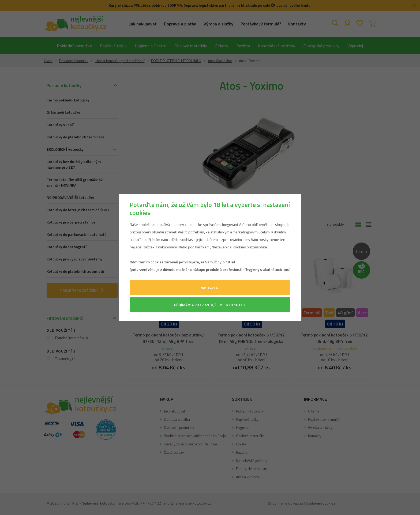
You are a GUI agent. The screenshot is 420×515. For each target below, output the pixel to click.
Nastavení (210, 288)
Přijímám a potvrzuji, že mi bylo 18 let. (210, 305)
